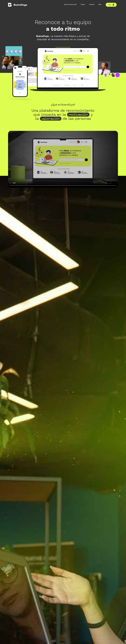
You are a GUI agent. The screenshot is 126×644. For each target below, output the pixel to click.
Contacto (92, 4)
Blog (100, 4)
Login (111, 5)
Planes (83, 4)
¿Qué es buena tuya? (70, 4)
